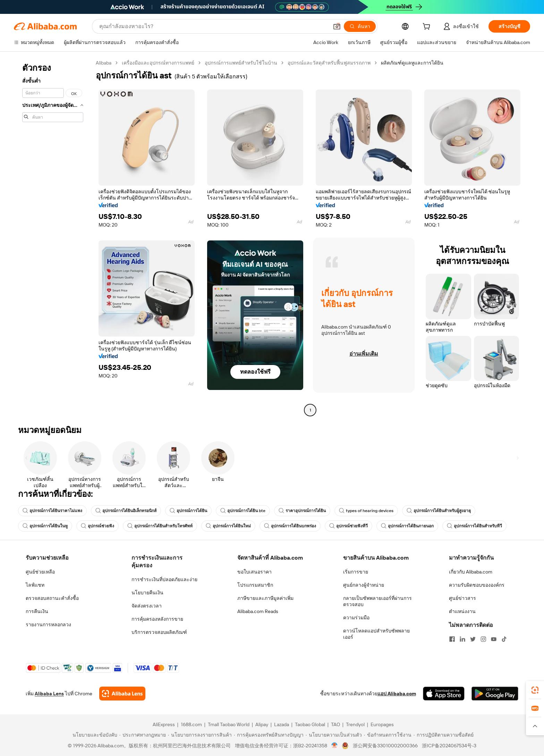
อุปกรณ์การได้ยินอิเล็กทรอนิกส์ (126, 511)
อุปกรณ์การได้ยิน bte (243, 511)
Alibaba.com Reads (258, 611)
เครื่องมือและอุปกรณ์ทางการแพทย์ (158, 63)
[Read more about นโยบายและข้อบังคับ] (94, 735)
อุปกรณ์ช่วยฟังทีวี (348, 526)
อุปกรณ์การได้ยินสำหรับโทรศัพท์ (160, 526)
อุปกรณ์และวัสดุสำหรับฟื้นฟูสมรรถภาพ (329, 63)
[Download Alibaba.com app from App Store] (444, 694)
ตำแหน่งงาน (462, 611)
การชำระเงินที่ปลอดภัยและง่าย (164, 579)
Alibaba (104, 63)
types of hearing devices (366, 511)
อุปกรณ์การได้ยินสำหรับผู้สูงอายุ (439, 511)
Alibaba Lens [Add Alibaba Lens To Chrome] (49, 694)
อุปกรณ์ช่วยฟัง (97, 526)
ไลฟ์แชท (35, 585)
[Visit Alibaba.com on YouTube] (494, 639)
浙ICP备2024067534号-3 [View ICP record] (449, 746)
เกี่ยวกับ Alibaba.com (471, 572)
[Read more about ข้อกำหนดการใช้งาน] (388, 735)
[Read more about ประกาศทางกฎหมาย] (143, 735)
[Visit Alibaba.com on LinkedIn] (462, 639)
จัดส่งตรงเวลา (147, 606)
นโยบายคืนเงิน (147, 593)
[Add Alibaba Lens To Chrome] (122, 694)
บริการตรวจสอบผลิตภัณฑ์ (159, 632)
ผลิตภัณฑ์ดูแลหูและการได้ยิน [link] (412, 63)
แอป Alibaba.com (397, 694)
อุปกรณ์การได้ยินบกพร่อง (290, 526)
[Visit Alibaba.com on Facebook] (452, 639)
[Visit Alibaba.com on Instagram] (483, 639)
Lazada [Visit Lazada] (282, 724)
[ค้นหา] (360, 26)
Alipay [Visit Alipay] (262, 724)
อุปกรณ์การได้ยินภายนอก (407, 526)
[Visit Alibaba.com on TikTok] (504, 639)
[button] (337, 26)
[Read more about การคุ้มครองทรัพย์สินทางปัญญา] (269, 735)
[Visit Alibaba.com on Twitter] (473, 639)
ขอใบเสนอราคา (254, 572)
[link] (535, 690)
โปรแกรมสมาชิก (255, 585)
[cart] (428, 27)
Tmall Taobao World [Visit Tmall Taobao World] (229, 724)
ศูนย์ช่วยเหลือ (40, 572)
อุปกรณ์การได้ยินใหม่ (228, 526)
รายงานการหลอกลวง (48, 625)
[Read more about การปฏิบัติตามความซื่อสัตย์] (444, 735)
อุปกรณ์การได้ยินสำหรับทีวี (474, 526)
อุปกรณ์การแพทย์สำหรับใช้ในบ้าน (241, 63)
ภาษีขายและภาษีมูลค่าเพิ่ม (265, 598)
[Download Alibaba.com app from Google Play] (495, 694)
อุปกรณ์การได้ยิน (188, 511)
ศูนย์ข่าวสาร (462, 598)
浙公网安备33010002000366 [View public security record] (385, 746)
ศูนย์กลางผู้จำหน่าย (364, 585)
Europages (382, 724)
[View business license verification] (335, 746)
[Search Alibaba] (213, 26)
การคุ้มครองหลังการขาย (157, 619)
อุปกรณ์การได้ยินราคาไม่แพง (52, 511)
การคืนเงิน (37, 611)
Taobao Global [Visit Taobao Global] (310, 724)
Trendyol (355, 724)
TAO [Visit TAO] (335, 724)
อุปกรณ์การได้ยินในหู (45, 526)
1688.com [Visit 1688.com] (191, 724)
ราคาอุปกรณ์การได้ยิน (302, 511)
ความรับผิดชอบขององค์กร (477, 585)
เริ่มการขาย (356, 572)
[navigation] (53, 237)
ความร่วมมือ (356, 618)
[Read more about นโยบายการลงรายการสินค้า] (200, 735)
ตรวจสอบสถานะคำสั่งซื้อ (52, 598)
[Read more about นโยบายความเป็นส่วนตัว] (334, 735)
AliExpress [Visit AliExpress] (164, 724)
